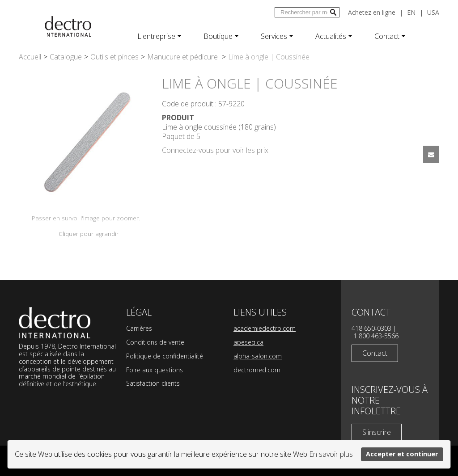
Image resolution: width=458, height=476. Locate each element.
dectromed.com (257, 370)
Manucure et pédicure (183, 57)
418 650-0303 (371, 328)
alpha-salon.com (258, 356)
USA (433, 12)
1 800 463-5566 (376, 336)
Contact (390, 36)
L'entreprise (159, 36)
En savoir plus (331, 454)
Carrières (139, 328)
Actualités (334, 36)
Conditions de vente (155, 342)
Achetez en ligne (372, 12)
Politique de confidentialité (165, 356)
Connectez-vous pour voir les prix (215, 150)
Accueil (30, 57)
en (411, 12)
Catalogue (66, 57)
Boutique (221, 36)
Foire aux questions (155, 370)
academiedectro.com (265, 328)
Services (277, 36)
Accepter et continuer (402, 454)
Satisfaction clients (153, 383)
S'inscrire (377, 432)
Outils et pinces (114, 57)
